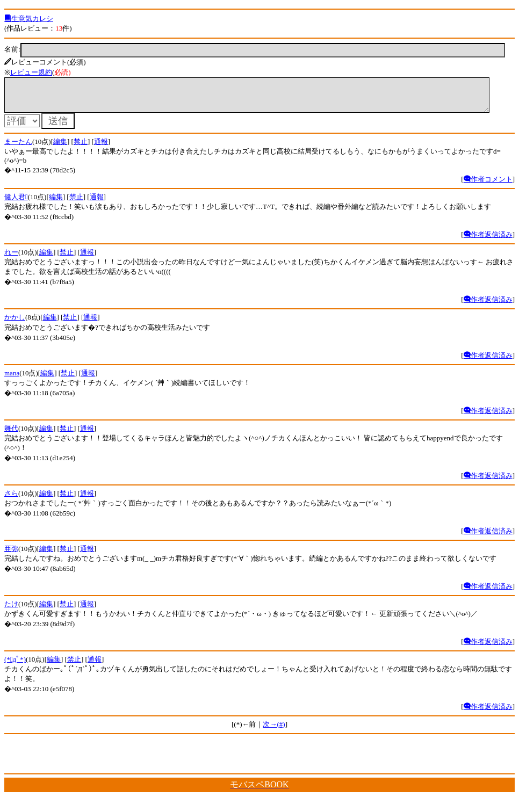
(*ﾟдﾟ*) (15, 666)
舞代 (11, 435)
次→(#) (274, 731)
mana (12, 379)
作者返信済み (488, 241)
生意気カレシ (29, 19)
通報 (101, 148)
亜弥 (11, 555)
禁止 (81, 148)
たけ (11, 610)
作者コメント (488, 186)
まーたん (18, 148)
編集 (60, 148)
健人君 (16, 203)
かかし (15, 324)
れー (11, 259)
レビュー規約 (31, 72)
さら (11, 500)
